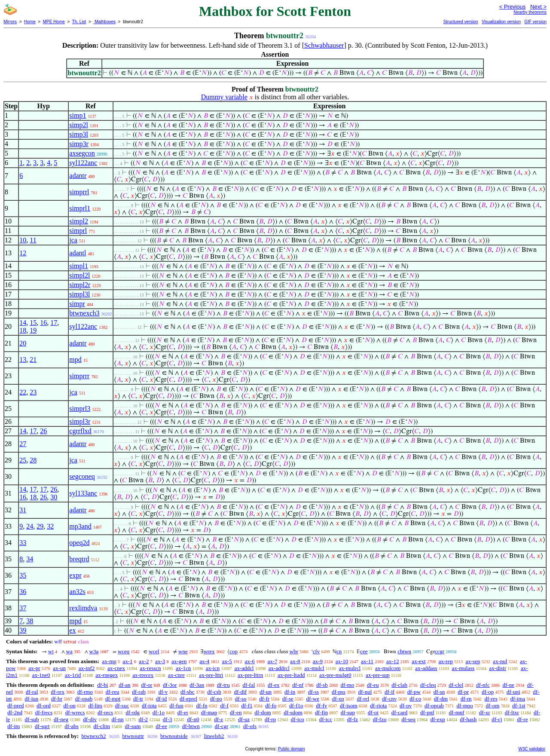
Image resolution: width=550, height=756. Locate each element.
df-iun (31, 699)
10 (23, 240)
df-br (57, 699)
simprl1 (80, 208)
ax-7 (272, 661)
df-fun (176, 705)
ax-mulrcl (350, 668)
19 (33, 330)
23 (33, 392)
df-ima (518, 699)
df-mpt (113, 699)
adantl (78, 253)
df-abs (72, 726)
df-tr (138, 699)
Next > (538, 7)
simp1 (78, 115)
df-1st (519, 705)
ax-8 (295, 661)
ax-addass (426, 668)
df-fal (249, 685)
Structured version (460, 22)
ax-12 (393, 661)
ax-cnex (116, 668)
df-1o (159, 712)
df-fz (353, 719)
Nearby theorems (530, 12)
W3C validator (532, 749)
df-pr (463, 692)
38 (30, 621)
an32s (77, 592)
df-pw (414, 692)
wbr (294, 651)
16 (43, 323)
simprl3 (80, 409)
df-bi (102, 685)
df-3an (197, 685)
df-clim (102, 726)
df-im (14, 726)
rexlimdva (83, 608)
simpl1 (79, 266)
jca (73, 240)
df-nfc (483, 685)
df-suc (122, 705)
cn (339, 651)
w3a (94, 651)
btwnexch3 (84, 313)
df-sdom (293, 712)
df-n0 (193, 719)
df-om (493, 705)
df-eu (373, 685)
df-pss (339, 692)
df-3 (168, 719)
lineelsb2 (214, 736)
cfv (316, 651)
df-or (147, 685)
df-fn (202, 705)
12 (23, 253)
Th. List (79, 22)
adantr (78, 176)
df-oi (373, 712)
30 (54, 497)
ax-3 (160, 661)
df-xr (485, 712)
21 (33, 360)
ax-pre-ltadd (291, 675)
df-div (90, 719)
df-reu (113, 692)
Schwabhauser (324, 45)
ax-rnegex (107, 675)
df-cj (497, 719)
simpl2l (79, 275)
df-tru (223, 685)
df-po (216, 699)
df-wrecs (75, 712)
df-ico (298, 719)
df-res (491, 699)
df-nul (365, 692)
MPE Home (54, 22)
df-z (218, 719)
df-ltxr (512, 712)
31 (23, 510)
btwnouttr (133, 736)
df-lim (95, 705)
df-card (400, 712)
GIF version (535, 22)
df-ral (32, 692)
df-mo (347, 685)
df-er (183, 712)
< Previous (512, 7)
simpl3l (79, 294)
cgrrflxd (80, 431)
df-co (415, 699)
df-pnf (427, 712)
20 (23, 343)
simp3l (79, 134)
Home (30, 22)
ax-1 (128, 661)
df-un (266, 692)
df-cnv (389, 699)
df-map (209, 712)
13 (23, 360)
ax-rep (445, 661)
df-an (124, 685)
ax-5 (227, 661)
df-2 (143, 719)
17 (54, 323)
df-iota (149, 705)
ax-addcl (244, 668)
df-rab (139, 692)
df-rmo (85, 692)
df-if (390, 692)
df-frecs (44, 712)
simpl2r (80, 285)
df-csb (214, 692)
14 (23, 323)
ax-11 (367, 661)
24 (30, 526)
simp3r (79, 144)
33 (23, 543)
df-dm (441, 699)
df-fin (321, 712)
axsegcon (82, 153)
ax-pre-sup (378, 675)
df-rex (58, 692)
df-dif (241, 692)
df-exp (437, 719)
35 (23, 575)
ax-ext (419, 661)
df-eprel (188, 699)
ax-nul (500, 661)
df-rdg (133, 712)
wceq (124, 651)
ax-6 (250, 661)
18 (23, 330)
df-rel (363, 699)
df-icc (326, 719)
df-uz (244, 719)
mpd (75, 360)
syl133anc (83, 493)
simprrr (79, 376)
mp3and (80, 526)
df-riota (378, 705)
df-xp (338, 699)
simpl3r (80, 421)
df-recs (105, 712)
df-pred (15, 705)
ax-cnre (176, 675)
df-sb (322, 685)
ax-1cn (183, 668)
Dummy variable (224, 97)
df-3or (170, 685)
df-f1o (296, 705)
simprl (78, 231)
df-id (161, 699)
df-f (224, 705)
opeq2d (79, 543)
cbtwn (404, 651)
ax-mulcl (314, 668)
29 (40, 526)
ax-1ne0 (41, 675)
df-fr (264, 699)
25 (23, 460)
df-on (70, 705)
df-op (488, 692)
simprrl (79, 192)
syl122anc (83, 163)
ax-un (59, 668)
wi (51, 651)
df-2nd (15, 712)
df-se (288, 699)
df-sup (348, 712)
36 (23, 592)
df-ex (273, 685)
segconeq (82, 476)
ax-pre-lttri (211, 675)
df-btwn (191, 726)
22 (23, 392)
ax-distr (498, 668)
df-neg (61, 719)
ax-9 (318, 661)
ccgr (440, 651)
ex (72, 630)
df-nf (298, 685)
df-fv (321, 705)
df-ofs (250, 726)
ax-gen (179, 661)
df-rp (270, 719)
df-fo (271, 705)
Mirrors (10, 22)
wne (183, 651)
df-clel (456, 685)
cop (234, 651)
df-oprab (434, 705)
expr (75, 575)
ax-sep (473, 661)
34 (30, 559)
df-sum (133, 726)
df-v (163, 692)
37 (23, 608)
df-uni (513, 692)
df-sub (32, 719)
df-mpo (464, 705)
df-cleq (428, 685)
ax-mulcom (388, 668)
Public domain (292, 749)
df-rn (466, 699)
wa (69, 651)
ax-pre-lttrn (250, 675)
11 (33, 240)
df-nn (118, 719)
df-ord (44, 705)
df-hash (468, 719)
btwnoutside (174, 736)
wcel (154, 651)
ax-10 (342, 661)
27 (23, 444)
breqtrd (79, 559)
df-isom (348, 705)
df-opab (84, 699)
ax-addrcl (279, 668)
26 (43, 431)
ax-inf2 (87, 668)
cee (364, 651)
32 (50, 526)
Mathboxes (104, 22)
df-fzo (380, 719)
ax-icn (213, 668)
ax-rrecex (143, 675)
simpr (77, 304)
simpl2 (79, 221)
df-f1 (247, 705)
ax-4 (204, 661)
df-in (290, 692)
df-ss (313, 692)
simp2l (79, 125)
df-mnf (457, 712)
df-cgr (222, 726)
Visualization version (501, 22)
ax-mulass (463, 668)
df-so (241, 699)
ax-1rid (73, 675)
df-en (236, 712)
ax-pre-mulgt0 (335, 675)
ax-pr (34, 668)
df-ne (508, 685)
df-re (522, 719)
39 (23, 630)
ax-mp (109, 661)
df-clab (399, 685)
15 (33, 323)
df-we (313, 699)
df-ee (161, 726)
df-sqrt (42, 726)
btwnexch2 (93, 736)
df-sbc (188, 692)
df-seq (408, 719)
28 (33, 460)
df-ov (406, 705)
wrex (209, 651)
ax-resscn (151, 668)
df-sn (439, 692)
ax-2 (144, 661)
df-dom (263, 712)
